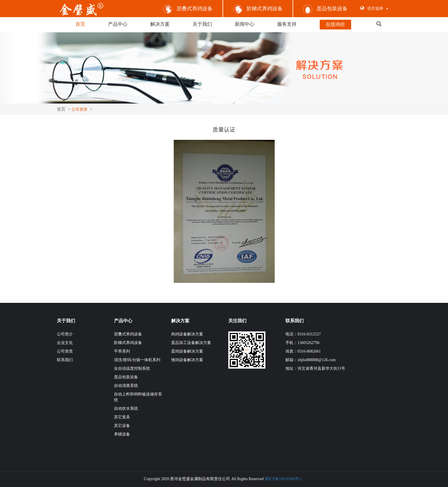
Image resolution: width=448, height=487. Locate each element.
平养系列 (122, 351)
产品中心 (118, 24)
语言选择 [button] (374, 8)
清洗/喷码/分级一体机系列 (137, 359)
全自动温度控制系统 (132, 368)
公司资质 (65, 351)
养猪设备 (122, 434)
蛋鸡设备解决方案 (187, 351)
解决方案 (160, 24)
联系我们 (65, 359)
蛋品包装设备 (325, 9)
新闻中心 (245, 24)
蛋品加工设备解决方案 (191, 342)
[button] (386, 24)
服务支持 (287, 24)
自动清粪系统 (126, 385)
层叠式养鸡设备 (188, 9)
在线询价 (335, 24)
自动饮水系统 (126, 408)
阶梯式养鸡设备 (258, 9)
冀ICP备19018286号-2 (283, 478)
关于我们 (202, 24)
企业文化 (65, 342)
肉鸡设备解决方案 (187, 334)
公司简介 (65, 334)
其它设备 (122, 425)
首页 (80, 24)
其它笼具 (122, 417)
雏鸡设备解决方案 (187, 359)
